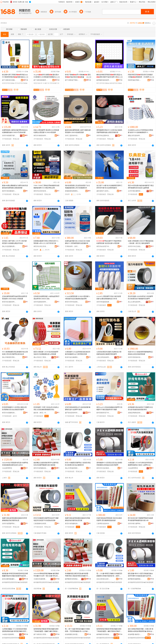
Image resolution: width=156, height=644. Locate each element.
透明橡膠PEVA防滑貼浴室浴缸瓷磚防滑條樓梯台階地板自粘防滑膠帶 (109, 464)
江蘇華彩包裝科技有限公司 (104, 524)
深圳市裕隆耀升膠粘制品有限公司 (9, 136)
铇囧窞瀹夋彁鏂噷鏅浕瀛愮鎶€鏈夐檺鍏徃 (135, 80)
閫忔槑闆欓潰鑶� (103, 83)
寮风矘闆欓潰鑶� (21, 83)
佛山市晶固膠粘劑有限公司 (9, 246)
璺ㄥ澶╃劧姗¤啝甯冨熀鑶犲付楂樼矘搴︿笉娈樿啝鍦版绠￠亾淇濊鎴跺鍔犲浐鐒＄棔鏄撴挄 (77, 630)
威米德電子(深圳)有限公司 (104, 191)
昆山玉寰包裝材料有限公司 (135, 302)
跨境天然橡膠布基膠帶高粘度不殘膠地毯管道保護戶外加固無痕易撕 (46, 519)
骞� (26, 80)
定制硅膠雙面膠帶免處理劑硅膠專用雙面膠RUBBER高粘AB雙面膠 (15, 298)
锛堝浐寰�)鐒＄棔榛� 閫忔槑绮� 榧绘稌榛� (78, 76)
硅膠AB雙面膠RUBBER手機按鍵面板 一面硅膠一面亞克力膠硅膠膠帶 (141, 242)
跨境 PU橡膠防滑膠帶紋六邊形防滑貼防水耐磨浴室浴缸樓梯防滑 (78, 464)
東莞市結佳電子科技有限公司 (104, 246)
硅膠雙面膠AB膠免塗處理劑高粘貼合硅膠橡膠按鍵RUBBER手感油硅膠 (15, 131)
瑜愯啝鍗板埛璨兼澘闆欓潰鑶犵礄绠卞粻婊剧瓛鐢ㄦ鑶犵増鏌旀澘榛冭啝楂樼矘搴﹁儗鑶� (109, 630)
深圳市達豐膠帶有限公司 (9, 524)
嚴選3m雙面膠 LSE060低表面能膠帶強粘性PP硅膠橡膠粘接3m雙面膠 (46, 353)
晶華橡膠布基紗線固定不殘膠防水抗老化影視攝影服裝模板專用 (140, 408)
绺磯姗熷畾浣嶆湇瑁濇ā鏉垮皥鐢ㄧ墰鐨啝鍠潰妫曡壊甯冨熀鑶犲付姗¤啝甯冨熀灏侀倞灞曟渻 (77, 575)
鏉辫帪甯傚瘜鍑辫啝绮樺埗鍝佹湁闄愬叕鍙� (104, 80)
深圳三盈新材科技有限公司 (72, 136)
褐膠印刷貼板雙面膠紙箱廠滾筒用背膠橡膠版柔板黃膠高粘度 (15, 519)
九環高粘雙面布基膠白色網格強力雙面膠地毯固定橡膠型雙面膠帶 (109, 353)
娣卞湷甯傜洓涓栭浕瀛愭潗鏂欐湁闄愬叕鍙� (9, 80)
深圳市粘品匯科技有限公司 (104, 136)
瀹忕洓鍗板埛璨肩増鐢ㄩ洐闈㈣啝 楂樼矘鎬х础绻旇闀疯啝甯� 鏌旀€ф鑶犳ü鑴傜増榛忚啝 (141, 630)
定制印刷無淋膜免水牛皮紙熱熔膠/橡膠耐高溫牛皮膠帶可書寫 (78, 408)
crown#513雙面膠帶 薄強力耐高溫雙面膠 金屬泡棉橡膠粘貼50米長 (109, 298)
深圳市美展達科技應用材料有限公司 (135, 357)
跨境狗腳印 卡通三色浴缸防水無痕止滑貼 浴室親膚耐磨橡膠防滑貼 (46, 408)
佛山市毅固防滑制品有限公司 (9, 357)
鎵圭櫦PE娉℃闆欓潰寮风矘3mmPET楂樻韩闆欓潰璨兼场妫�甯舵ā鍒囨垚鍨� (15, 76)
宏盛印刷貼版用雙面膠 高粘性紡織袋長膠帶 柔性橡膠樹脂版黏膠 (109, 519)
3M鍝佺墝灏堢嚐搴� (41, 579)
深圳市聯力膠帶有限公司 (135, 524)
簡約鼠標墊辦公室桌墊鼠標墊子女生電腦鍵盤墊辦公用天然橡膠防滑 (77, 187)
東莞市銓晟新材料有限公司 (9, 302)
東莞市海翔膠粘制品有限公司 (41, 468)
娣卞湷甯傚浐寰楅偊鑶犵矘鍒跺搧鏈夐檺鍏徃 (72, 80)
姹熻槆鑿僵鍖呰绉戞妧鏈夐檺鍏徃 (135, 634)
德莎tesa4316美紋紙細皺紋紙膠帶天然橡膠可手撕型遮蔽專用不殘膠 (109, 408)
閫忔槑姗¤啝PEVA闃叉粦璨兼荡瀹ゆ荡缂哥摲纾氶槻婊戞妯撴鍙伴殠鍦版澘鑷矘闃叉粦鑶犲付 (140, 575)
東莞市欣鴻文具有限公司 (41, 246)
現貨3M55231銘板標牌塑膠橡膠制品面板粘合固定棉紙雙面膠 (140, 353)
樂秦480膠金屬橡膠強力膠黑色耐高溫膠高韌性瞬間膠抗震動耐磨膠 (15, 187)
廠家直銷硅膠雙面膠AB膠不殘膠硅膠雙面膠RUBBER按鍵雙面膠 (78, 131)
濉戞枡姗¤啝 (38, 83)
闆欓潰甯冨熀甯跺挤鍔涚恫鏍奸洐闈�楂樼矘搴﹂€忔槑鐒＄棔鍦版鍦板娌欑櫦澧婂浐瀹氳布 (141, 76)
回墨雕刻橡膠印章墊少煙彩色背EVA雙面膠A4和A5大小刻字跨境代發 (46, 242)
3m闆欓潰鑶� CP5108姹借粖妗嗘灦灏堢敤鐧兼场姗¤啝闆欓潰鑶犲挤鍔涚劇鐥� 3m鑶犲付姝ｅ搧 (15, 630)
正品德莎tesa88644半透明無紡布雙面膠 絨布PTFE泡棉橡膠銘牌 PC (140, 131)
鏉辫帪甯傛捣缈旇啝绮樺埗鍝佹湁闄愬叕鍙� (72, 579)
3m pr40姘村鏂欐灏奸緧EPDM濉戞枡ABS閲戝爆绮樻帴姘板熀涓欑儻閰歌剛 (46, 76)
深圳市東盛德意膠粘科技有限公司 (104, 302)
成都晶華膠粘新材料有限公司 (135, 413)
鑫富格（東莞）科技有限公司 (41, 413)
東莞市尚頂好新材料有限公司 (104, 468)
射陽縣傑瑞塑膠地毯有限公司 (72, 191)
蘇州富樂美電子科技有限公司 (104, 413)
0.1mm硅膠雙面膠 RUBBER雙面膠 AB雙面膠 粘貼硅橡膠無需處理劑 (77, 298)
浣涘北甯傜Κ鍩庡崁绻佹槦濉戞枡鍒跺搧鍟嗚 (104, 579)
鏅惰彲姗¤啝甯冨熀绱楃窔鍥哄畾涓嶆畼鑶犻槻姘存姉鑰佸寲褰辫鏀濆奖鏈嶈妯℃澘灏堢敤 (15, 575)
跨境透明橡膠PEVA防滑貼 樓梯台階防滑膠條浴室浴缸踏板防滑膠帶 (14, 408)
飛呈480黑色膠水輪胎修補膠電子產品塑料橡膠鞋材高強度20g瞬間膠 (141, 187)
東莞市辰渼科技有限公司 (41, 191)
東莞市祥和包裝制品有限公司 (72, 302)
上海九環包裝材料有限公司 (104, 357)
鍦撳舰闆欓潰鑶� (116, 83)
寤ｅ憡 (26, 77)
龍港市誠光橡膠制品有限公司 (72, 357)
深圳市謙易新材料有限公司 (41, 302)
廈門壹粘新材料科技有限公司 (72, 413)
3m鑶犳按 (46, 83)
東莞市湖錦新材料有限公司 (41, 136)
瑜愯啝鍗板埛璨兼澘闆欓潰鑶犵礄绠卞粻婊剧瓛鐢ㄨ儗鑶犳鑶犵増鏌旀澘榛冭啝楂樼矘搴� (46, 630)
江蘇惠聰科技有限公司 (41, 524)
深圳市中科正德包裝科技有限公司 (135, 246)
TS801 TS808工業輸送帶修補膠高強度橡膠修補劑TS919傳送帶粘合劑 (46, 187)
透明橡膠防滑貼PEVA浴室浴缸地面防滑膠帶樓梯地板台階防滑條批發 (109, 131)
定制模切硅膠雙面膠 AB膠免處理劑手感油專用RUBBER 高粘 (47, 298)
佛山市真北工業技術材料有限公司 (41, 357)
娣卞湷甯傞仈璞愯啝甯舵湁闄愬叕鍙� (41, 634)
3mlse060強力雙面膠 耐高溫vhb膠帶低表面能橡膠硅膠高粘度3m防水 (15, 464)
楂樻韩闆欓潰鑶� (8, 83)
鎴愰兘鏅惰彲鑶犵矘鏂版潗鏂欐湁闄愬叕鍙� (9, 579)
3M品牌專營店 (7, 468)
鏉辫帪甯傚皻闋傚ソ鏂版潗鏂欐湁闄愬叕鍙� (135, 579)
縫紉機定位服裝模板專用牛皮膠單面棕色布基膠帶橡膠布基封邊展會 (46, 464)
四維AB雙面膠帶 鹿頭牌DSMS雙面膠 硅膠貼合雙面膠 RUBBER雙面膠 (46, 131)
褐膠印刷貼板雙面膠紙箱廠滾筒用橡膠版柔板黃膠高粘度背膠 (77, 519)
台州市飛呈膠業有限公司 (135, 191)
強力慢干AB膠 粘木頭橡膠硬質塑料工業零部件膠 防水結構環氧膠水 (109, 187)
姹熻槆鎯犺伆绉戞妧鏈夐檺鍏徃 (72, 634)
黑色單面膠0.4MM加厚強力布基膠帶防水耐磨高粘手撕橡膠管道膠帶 (140, 298)
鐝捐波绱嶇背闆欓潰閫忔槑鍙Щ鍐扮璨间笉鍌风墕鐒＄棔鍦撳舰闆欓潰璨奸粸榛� (109, 76)
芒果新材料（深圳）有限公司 (72, 246)
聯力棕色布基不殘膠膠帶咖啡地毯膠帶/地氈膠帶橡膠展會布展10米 (140, 519)
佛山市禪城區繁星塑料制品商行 (72, 468)
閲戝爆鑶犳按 (55, 83)
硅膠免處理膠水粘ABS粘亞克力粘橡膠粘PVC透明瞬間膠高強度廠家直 (77, 242)
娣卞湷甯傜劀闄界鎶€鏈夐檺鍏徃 (41, 80)
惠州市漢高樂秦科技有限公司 (9, 191)
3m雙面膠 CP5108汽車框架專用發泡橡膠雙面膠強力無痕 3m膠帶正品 (140, 464)
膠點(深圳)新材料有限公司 (135, 136)
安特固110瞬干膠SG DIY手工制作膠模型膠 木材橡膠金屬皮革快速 (14, 242)
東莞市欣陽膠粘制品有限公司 (9, 413)
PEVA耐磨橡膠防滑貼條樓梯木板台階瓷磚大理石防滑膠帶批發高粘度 (15, 353)
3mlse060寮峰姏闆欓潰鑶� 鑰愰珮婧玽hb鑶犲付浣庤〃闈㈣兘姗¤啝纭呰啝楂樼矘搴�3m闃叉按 (46, 575)
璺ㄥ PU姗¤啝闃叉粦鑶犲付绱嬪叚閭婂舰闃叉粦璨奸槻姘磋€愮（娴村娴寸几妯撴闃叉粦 (109, 575)
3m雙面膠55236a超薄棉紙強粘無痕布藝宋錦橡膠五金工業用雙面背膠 (78, 353)
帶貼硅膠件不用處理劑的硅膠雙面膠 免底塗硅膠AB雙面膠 (109, 242)
